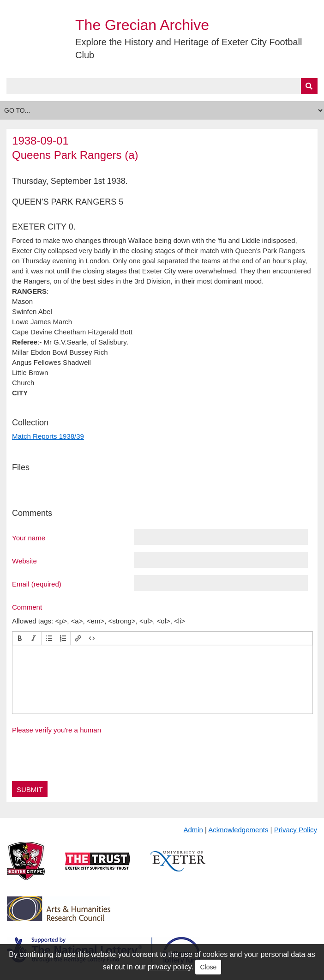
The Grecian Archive (142, 25)
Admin (193, 830)
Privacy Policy (296, 830)
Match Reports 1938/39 (48, 436)
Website (24, 561)
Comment (27, 607)
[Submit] (309, 86)
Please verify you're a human (57, 730)
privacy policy (170, 967)
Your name (29, 538)
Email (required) (37, 584)
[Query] (162, 86)
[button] (20, 638)
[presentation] (20, 638)
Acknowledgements (238, 830)
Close (208, 967)
